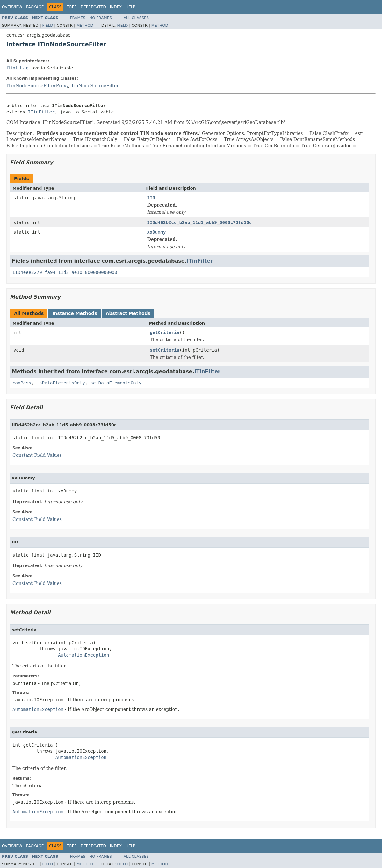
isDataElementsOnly (61, 383)
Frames (78, 18)
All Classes (136, 18)
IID (151, 198)
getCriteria (165, 332)
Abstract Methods (128, 313)
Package (35, 7)
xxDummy (156, 232)
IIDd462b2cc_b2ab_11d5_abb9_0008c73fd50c (199, 222)
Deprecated (93, 7)
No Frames (101, 18)
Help (130, 7)
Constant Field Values (37, 455)
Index (116, 7)
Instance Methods (75, 313)
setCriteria (165, 350)
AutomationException (83, 655)
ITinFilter (17, 68)
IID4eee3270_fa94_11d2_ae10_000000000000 (65, 272)
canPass (22, 383)
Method (85, 26)
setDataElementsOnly (116, 383)
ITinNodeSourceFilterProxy (37, 86)
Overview (12, 7)
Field (47, 26)
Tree (72, 7)
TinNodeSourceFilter (95, 86)
